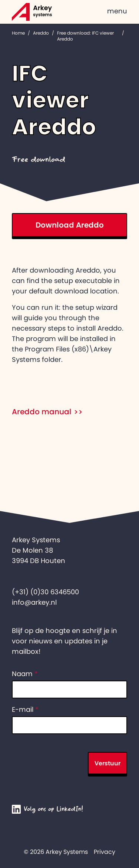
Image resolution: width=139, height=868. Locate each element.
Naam (25, 674)
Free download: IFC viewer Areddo (85, 36)
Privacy (105, 852)
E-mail (25, 710)
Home (18, 33)
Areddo (41, 33)
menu (117, 11)
